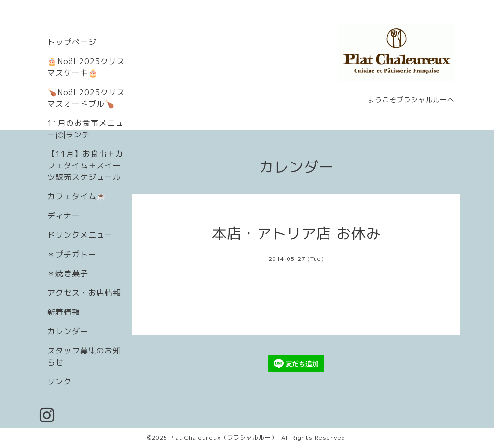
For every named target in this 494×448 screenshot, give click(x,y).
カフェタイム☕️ (77, 196)
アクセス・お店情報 (84, 293)
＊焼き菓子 (68, 273)
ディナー (64, 216)
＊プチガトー (72, 254)
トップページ (72, 42)
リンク (60, 381)
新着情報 (64, 312)
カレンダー (68, 331)
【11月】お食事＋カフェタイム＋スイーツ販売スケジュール (85, 165)
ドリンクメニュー (80, 235)
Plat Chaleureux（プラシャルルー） (223, 438)
